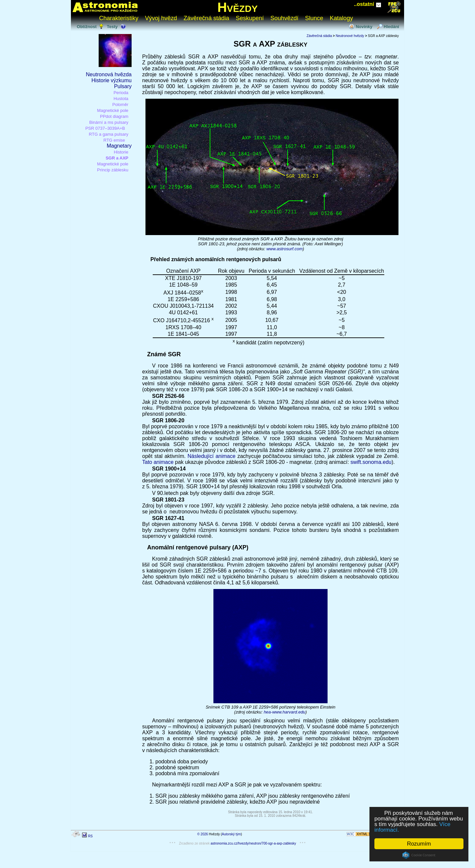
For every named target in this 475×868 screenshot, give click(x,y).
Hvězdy (237, 7)
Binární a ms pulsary (109, 122)
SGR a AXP (117, 158)
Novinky (364, 27)
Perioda (121, 93)
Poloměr (120, 104)
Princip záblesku (113, 170)
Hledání (391, 27)
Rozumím (419, 844)
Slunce (314, 18)
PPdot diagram (114, 116)
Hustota (121, 99)
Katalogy (341, 18)
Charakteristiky (119, 18)
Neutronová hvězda (109, 74)
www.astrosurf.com (285, 249)
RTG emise (114, 140)
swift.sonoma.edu (371, 462)
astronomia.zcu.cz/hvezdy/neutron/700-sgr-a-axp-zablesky (253, 843)
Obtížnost (87, 27)
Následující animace (211, 456)
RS (90, 836)
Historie (121, 152)
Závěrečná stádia (206, 18)
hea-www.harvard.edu (284, 712)
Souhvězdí (285, 18)
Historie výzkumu (111, 80)
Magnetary (119, 146)
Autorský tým (232, 834)
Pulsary (123, 86)
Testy (112, 27)
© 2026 (203, 834)
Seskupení (250, 18)
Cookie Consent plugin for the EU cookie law (419, 855)
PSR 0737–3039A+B (105, 128)
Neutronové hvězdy (350, 36)
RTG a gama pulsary (109, 134)
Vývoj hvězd (161, 18)
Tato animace (158, 462)
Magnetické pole (113, 110)
